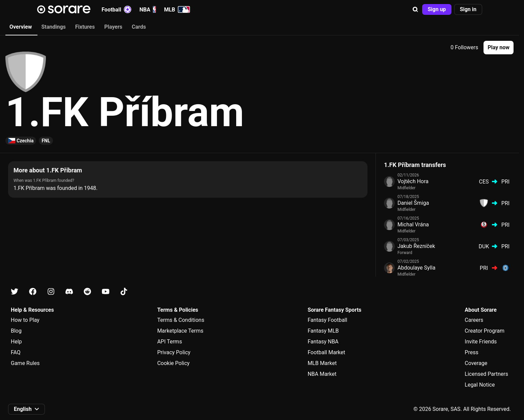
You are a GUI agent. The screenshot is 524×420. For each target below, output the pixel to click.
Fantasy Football (327, 320)
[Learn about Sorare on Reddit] (87, 292)
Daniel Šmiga (413, 203)
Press (471, 352)
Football (116, 9)
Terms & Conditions (181, 320)
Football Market (326, 352)
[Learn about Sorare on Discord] (69, 292)
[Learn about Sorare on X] (15, 292)
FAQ (16, 352)
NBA (148, 9)
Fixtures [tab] (85, 27)
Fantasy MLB (323, 331)
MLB (177, 9)
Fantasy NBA (323, 342)
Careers (474, 320)
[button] (415, 9)
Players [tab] (113, 27)
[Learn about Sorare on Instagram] (51, 292)
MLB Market (322, 363)
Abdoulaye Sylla (416, 268)
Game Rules (25, 363)
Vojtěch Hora (413, 181)
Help (16, 342)
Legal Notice (480, 385)
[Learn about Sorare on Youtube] (106, 292)
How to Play (25, 320)
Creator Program (485, 331)
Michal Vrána (413, 225)
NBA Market (322, 374)
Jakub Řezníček (416, 246)
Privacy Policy (174, 352)
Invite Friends (481, 342)
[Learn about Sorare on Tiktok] (124, 292)
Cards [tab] (139, 27)
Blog (16, 331)
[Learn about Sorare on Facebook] (33, 292)
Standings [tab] (53, 27)
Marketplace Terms (180, 331)
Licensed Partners (486, 374)
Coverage (476, 363)
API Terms (170, 342)
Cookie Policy (173, 363)
